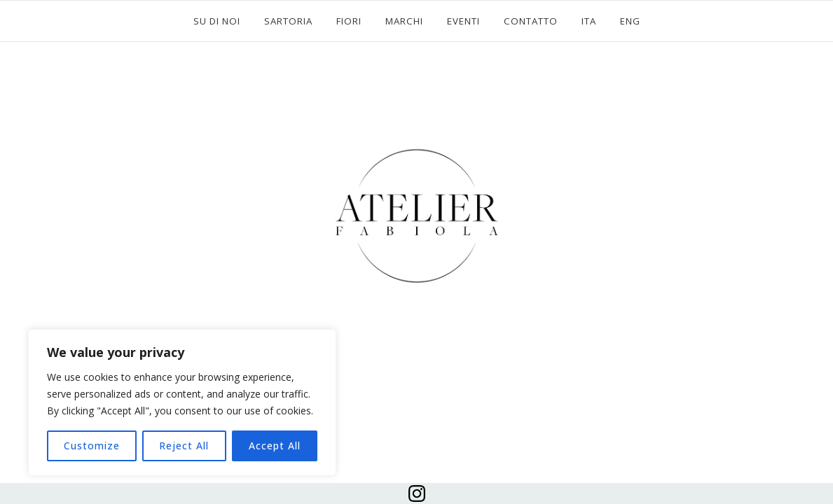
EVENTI (463, 21)
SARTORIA (288, 21)
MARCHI (404, 21)
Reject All (184, 446)
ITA (589, 21)
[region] (182, 402)
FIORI (349, 21)
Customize (92, 446)
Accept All (275, 446)
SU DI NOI (217, 21)
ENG (630, 21)
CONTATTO (531, 21)
